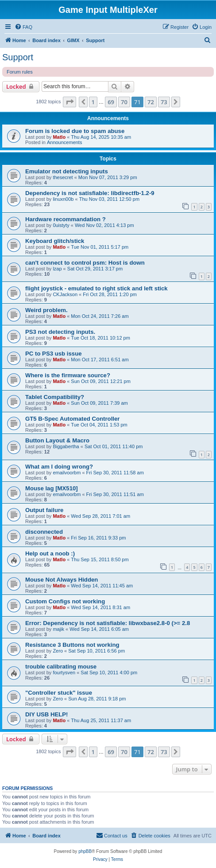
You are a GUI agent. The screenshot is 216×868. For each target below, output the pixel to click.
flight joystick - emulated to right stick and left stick (96, 288)
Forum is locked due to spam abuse (75, 131)
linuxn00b (63, 199)
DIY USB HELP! (46, 714)
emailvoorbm (67, 473)
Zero (58, 651)
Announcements (65, 142)
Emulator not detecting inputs (67, 171)
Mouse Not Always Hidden (62, 580)
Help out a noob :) (50, 553)
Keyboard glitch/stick (55, 241)
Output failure (44, 510)
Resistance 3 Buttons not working (72, 645)
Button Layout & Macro (57, 440)
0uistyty (61, 225)
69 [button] (111, 102)
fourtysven (64, 673)
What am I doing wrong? (59, 467)
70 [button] (124, 102)
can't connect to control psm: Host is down (85, 263)
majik (58, 629)
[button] (69, 102)
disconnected (44, 532)
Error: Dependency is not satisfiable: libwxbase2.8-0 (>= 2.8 (108, 623)
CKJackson (65, 294)
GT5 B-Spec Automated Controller (72, 419)
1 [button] (93, 102)
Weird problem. (46, 310)
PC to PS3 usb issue (54, 354)
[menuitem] (23, 27)
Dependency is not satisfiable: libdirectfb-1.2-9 (90, 193)
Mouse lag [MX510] (52, 488)
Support (18, 57)
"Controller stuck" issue (59, 693)
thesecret (63, 177)
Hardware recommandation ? (66, 219)
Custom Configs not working (65, 601)
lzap (57, 269)
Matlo (59, 137)
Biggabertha (66, 446)
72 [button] (151, 102)
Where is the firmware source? (68, 375)
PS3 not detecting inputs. (60, 332)
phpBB (85, 851)
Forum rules (20, 72)
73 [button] (164, 102)
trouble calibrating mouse (61, 667)
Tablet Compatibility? (55, 397)
